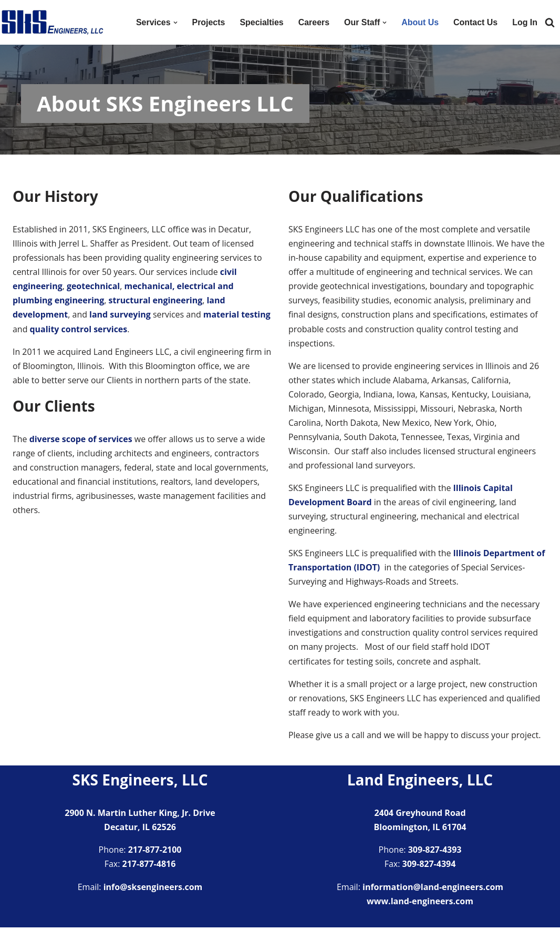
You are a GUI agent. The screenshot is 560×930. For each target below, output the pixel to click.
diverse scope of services (81, 440)
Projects (208, 22)
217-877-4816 (149, 866)
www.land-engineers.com (420, 904)
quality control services (79, 330)
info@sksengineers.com (153, 890)
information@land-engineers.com (433, 890)
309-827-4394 (429, 866)
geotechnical (94, 287)
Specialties (261, 22)
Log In (525, 22)
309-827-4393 (435, 852)
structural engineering (156, 301)
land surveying (121, 315)
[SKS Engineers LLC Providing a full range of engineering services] (53, 22)
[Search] (550, 22)
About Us (419, 22)
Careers (313, 22)
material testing (237, 315)
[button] (174, 23)
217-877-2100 (155, 852)
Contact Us (475, 22)
